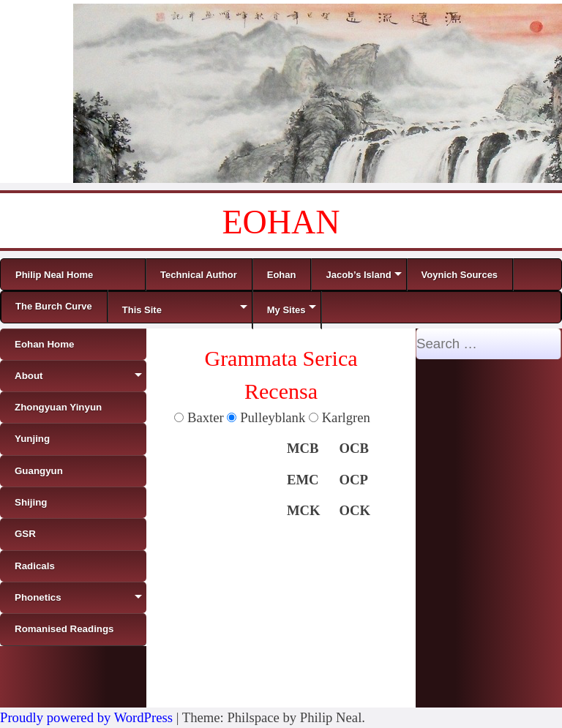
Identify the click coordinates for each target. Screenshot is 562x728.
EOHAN (281, 222)
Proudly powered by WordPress (86, 717)
